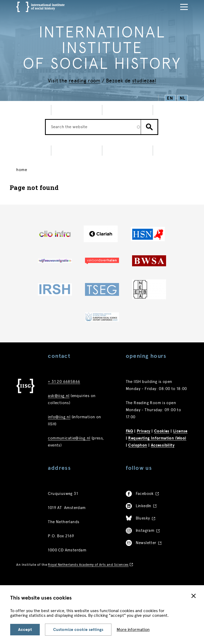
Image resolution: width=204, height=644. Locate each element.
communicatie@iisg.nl (69, 448)
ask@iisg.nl (59, 405)
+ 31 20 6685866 (64, 391)
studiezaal (144, 81)
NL (183, 98)
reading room (85, 81)
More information (133, 630)
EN (170, 98)
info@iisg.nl (59, 427)
